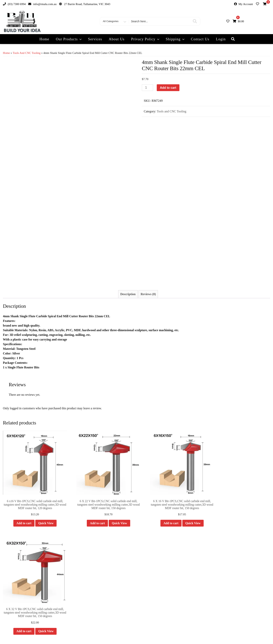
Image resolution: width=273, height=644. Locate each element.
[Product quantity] (147, 88)
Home (44, 39)
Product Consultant (82, 595)
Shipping (175, 39)
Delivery (76, 572)
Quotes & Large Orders (84, 577)
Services (95, 39)
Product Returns (80, 583)
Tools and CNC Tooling (27, 53)
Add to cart (168, 88)
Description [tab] (128, 294)
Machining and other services (87, 589)
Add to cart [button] (21, 518)
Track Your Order (148, 632)
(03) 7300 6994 (20, 579)
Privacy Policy (146, 39)
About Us (117, 39)
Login (221, 39)
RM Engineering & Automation (226, 578)
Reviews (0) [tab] (148, 294)
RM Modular (216, 571)
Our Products (69, 39)
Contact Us (200, 39)
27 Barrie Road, (23, 586)
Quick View (43, 518)
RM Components (219, 565)
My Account (246, 4)
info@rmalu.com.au (22, 572)
